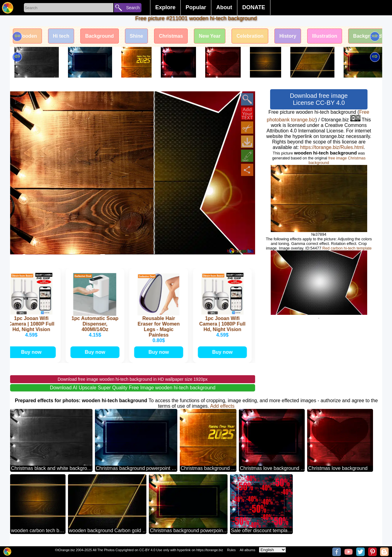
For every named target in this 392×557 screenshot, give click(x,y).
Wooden (27, 36)
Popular (196, 7)
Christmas (171, 36)
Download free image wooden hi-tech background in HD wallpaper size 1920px (133, 379)
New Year (210, 36)
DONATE (254, 7)
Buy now (32, 352)
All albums (248, 550)
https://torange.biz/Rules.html (332, 147)
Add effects (222, 406)
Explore (165, 7)
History (288, 36)
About (224, 7)
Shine (137, 36)
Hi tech (61, 36)
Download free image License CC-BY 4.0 (319, 99)
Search (133, 8)
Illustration (325, 36)
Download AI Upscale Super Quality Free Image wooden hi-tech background (133, 388)
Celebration (250, 36)
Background (99, 36)
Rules (231, 550)
